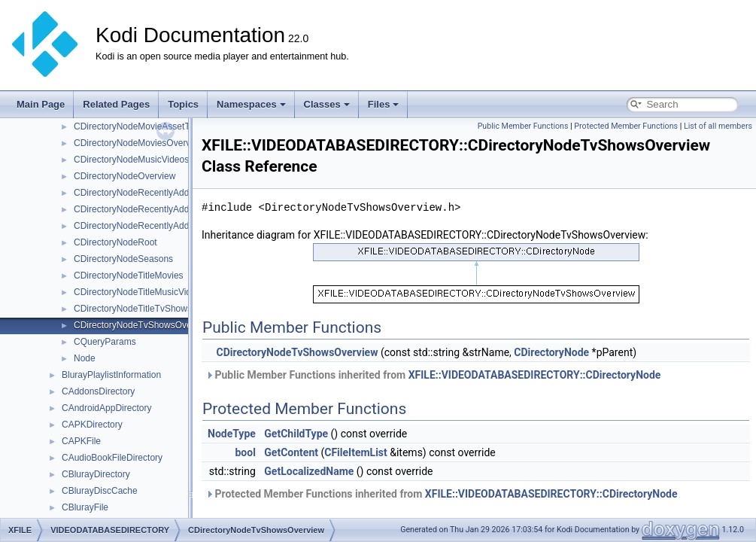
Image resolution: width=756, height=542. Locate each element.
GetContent (291, 452)
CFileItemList (356, 452)
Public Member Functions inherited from (433, 375)
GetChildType (296, 434)
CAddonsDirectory (98, 391)
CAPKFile (81, 441)
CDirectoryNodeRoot (115, 242)
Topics (183, 104)
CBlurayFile (85, 507)
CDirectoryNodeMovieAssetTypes (141, 126)
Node (85, 358)
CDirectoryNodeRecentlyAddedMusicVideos (162, 226)
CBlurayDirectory (96, 474)
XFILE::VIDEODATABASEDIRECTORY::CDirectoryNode (535, 375)
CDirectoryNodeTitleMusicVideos (140, 292)
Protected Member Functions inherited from (442, 494)
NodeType (232, 434)
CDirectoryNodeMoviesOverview (139, 143)
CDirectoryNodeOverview (124, 176)
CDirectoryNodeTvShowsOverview (143, 325)
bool (245, 452)
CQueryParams (105, 342)
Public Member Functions (523, 126)
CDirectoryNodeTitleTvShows (133, 309)
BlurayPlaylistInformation (111, 375)
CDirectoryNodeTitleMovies (129, 276)
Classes (327, 104)
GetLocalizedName (309, 471)
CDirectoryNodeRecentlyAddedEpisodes (155, 193)
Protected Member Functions (626, 126)
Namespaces (251, 104)
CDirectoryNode (551, 352)
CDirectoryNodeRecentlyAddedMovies (151, 209)
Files (384, 104)
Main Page (41, 104)
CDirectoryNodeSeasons (123, 259)
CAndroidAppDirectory (106, 408)
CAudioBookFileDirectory (112, 458)
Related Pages (116, 104)
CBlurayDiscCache (100, 491)
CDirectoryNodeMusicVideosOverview (150, 160)
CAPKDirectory (92, 425)
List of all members (718, 126)
